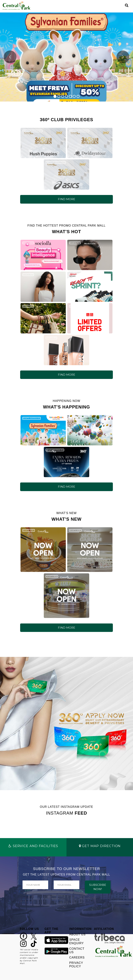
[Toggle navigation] (120, 5)
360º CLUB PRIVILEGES (32, 131)
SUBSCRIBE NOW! (98, 887)
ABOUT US (77, 934)
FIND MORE (66, 199)
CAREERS (77, 958)
